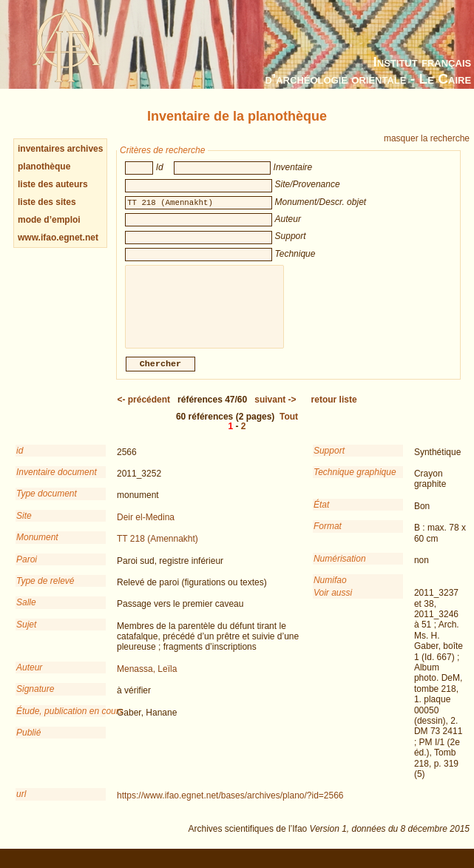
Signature (35, 699)
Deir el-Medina (146, 528)
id (20, 461)
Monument (37, 548)
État (321, 515)
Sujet (26, 635)
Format (328, 536)
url (21, 804)
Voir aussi (333, 603)
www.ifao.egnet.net (58, 238)
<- (143, 410)
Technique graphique (355, 482)
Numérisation (340, 569)
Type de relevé (45, 591)
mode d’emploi (49, 220)
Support (329, 461)
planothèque (44, 166)
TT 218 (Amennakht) (158, 549)
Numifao (330, 591)
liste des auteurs (53, 184)
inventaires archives (60, 149)
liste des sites (47, 202)
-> (275, 410)
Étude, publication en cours (61, 721)
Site (24, 526)
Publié (28, 743)
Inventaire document (57, 482)
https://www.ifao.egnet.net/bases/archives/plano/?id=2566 (230, 806)
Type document (47, 504)
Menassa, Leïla (147, 679)
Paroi (27, 570)
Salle (26, 613)
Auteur (29, 678)
